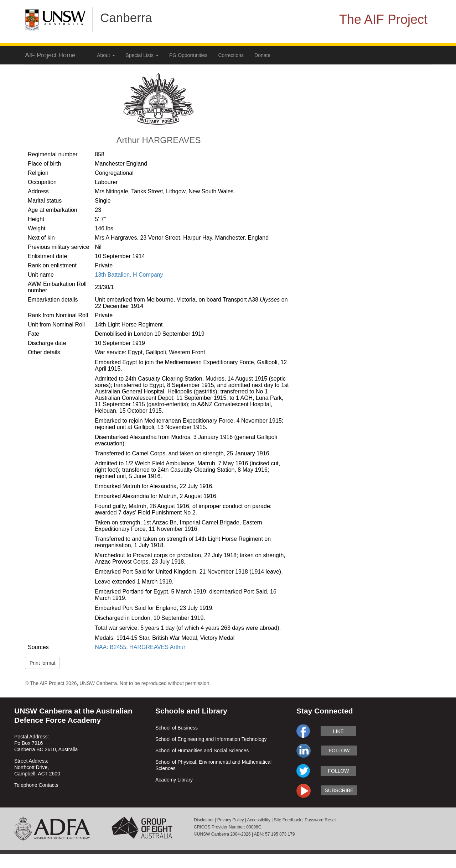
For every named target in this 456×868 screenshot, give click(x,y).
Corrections (231, 55)
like (338, 731)
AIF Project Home (50, 55)
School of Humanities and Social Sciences (202, 751)
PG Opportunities (188, 55)
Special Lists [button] (142, 55)
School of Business (177, 728)
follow (339, 751)
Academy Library (174, 780)
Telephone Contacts (36, 785)
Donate (262, 55)
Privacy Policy (231, 820)
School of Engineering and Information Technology (211, 739)
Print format (42, 663)
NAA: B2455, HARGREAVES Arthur (140, 647)
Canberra (126, 18)
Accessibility (259, 820)
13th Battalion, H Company (129, 275)
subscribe (339, 790)
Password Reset (320, 820)
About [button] (106, 55)
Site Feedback (288, 820)
